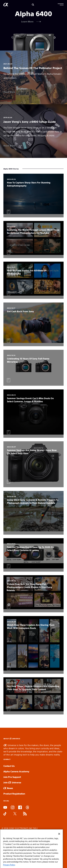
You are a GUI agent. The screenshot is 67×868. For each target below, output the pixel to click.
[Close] (59, 841)
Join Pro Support (12, 777)
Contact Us (9, 766)
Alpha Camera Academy (16, 771)
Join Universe (12, 782)
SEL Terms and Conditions (15, 832)
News (8, 788)
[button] (61, 5)
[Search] (33, 5)
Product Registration (14, 794)
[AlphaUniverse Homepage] (6, 5)
